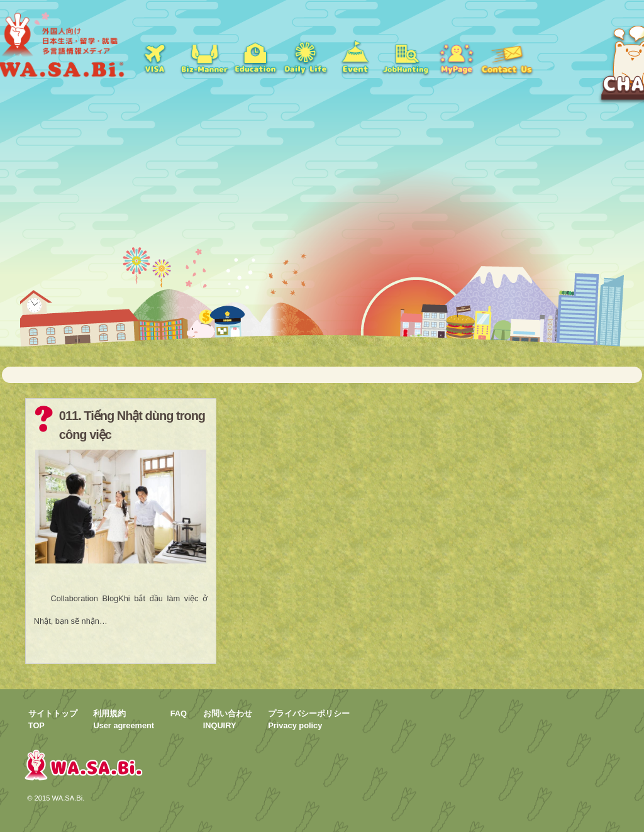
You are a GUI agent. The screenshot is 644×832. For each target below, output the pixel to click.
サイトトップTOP (53, 719)
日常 (305, 57)
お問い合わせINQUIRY (228, 719)
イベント (355, 57)
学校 (255, 57)
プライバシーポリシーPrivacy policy (309, 719)
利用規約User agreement (124, 719)
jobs (406, 57)
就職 (204, 57)
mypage (456, 57)
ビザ (154, 57)
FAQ (179, 713)
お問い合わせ (506, 57)
